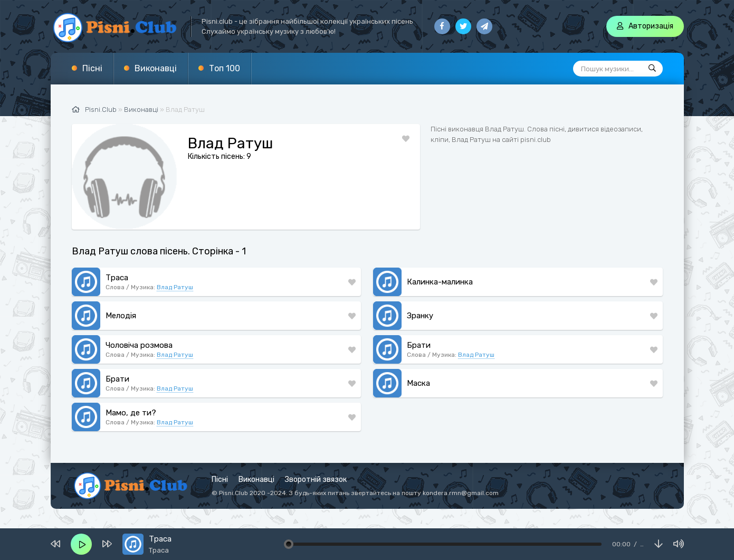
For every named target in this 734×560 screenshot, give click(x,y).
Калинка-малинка (440, 282)
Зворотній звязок (316, 480)
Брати (419, 345)
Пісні (92, 68)
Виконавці (156, 68)
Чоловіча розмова (139, 345)
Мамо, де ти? (131, 413)
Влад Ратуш (175, 287)
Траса (117, 278)
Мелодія (121, 316)
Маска (418, 383)
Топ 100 (225, 68)
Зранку (420, 316)
